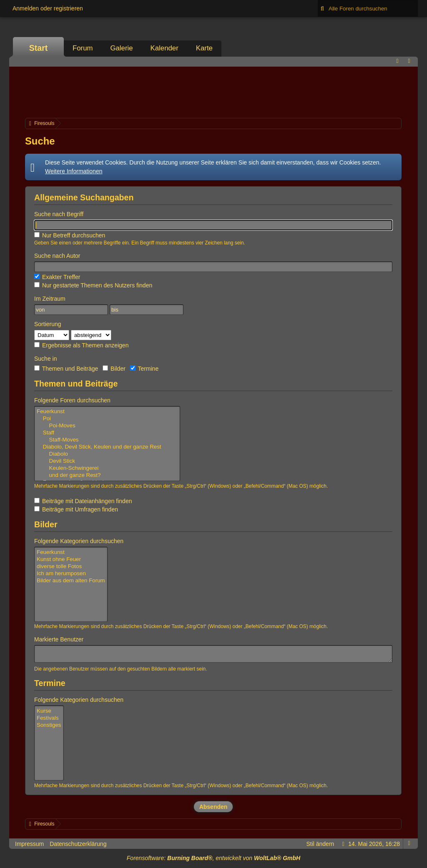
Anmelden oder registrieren (48, 8)
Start (39, 48)
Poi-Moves (107, 426)
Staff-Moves (107, 440)
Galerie (121, 48)
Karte (204, 48)
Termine (144, 369)
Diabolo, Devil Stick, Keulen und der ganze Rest (107, 447)
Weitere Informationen (74, 171)
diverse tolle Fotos (71, 567)
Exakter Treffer (57, 277)
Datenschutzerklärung (78, 844)
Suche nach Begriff (59, 214)
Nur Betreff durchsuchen (70, 235)
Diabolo (107, 454)
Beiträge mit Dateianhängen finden (83, 501)
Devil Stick (107, 461)
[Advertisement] (213, 91)
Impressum (29, 844)
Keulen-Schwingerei (107, 468)
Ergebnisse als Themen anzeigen (81, 345)
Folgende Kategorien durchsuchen (79, 541)
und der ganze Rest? (107, 475)
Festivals (49, 718)
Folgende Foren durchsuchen (72, 400)
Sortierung (48, 324)
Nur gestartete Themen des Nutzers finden (93, 285)
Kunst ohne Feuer (71, 560)
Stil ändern (320, 844)
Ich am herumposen (71, 574)
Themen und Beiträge (66, 369)
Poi (107, 419)
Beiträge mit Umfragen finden (76, 509)
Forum (83, 48)
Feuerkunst (107, 412)
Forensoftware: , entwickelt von (213, 858)
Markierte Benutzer (59, 639)
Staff (107, 433)
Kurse (49, 711)
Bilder (114, 369)
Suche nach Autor (57, 256)
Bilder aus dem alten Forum (71, 581)
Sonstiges (49, 725)
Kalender (165, 48)
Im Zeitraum (50, 299)
